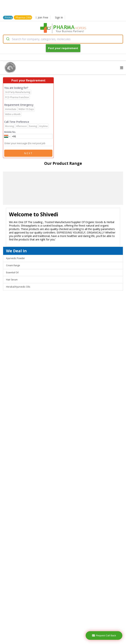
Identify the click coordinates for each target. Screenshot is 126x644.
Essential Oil (12, 272)
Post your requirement (63, 48)
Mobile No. (10, 132)
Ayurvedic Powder (15, 258)
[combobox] (63, 39)
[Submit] (8, 39)
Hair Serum (12, 280)
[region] (63, 188)
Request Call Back (104, 636)
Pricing (8, 17)
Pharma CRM (23, 17)
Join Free (42, 17)
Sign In (59, 17)
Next (28, 153)
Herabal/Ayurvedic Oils (18, 287)
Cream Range (13, 265)
